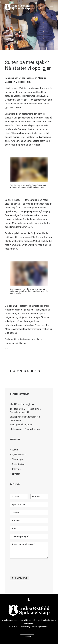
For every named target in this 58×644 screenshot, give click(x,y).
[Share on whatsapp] (28, 371)
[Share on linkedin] (25, 371)
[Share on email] (39, 371)
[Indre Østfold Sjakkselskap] (17, 7)
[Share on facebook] (11, 371)
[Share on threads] (18, 371)
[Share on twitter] (14, 371)
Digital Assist (43, 627)
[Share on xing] (36, 371)
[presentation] (31, 572)
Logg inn (27, 637)
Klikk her (28, 620)
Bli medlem (20, 578)
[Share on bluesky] (32, 371)
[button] (52, 7)
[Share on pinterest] (21, 371)
